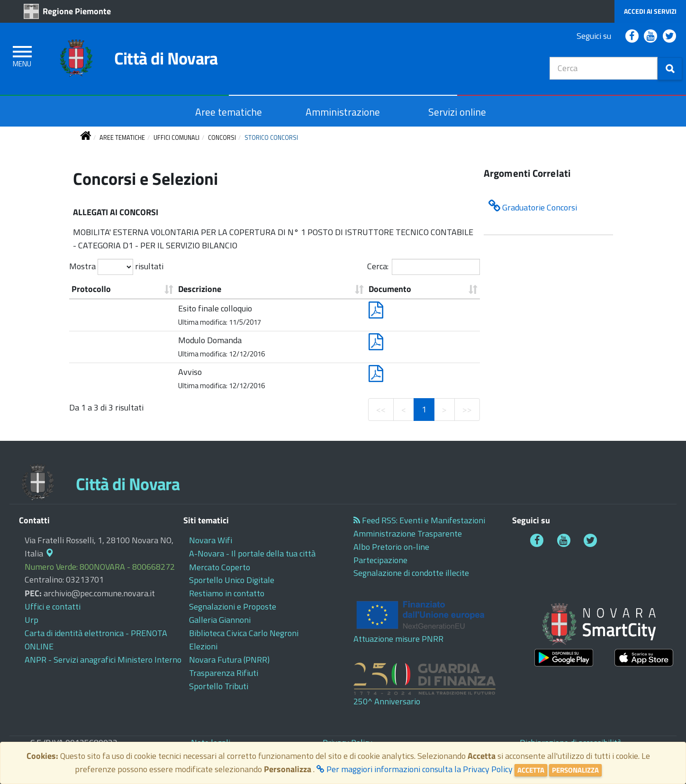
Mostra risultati (116, 267)
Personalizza (575, 770)
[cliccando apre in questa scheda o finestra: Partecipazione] (380, 560)
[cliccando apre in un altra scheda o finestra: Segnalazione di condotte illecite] (411, 573)
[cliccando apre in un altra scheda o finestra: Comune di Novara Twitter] (669, 36)
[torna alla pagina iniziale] (86, 138)
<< (381, 409)
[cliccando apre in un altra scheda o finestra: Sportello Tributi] (219, 686)
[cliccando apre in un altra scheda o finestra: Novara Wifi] (211, 540)
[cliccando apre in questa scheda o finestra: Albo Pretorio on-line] (391, 547)
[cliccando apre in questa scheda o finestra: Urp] (32, 620)
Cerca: (424, 267)
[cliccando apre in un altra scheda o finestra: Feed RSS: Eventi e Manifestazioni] (419, 520)
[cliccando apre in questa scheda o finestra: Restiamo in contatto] (227, 593)
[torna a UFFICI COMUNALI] (176, 138)
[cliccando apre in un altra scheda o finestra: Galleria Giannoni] (220, 620)
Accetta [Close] (531, 770)
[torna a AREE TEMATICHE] (122, 138)
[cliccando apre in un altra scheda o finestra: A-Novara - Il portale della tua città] (252, 553)
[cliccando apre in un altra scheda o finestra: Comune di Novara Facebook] (632, 36)
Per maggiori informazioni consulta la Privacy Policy (415, 769)
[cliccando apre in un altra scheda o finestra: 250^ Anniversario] (435, 685)
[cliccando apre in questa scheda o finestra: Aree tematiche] (229, 112)
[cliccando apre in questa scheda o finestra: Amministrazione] (343, 112)
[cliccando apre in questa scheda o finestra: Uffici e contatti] (53, 606)
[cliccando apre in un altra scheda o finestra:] (564, 658)
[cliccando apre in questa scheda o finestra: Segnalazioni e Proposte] (233, 606)
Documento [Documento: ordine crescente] (390, 289)
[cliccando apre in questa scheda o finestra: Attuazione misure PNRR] (435, 621)
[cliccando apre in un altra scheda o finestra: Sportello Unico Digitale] (232, 580)
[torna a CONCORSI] (222, 138)
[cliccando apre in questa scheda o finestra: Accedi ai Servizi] (650, 11)
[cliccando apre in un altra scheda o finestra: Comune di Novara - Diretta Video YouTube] (650, 36)
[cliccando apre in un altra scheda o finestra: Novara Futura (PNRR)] (229, 660)
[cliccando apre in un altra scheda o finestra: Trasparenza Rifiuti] (224, 673)
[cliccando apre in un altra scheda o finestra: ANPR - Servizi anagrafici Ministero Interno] (103, 660)
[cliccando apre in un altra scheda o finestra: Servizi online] (457, 112)
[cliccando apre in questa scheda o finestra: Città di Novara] (138, 61)
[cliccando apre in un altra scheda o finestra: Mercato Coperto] (220, 567)
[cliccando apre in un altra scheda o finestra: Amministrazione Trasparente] (408, 533)
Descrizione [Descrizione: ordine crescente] (200, 289)
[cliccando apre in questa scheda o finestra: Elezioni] (203, 646)
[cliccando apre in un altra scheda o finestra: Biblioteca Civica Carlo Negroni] (244, 633)
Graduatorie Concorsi (533, 207)
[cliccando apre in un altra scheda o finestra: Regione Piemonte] (70, 11)
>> (467, 409)
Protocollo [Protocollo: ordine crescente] (91, 289)
